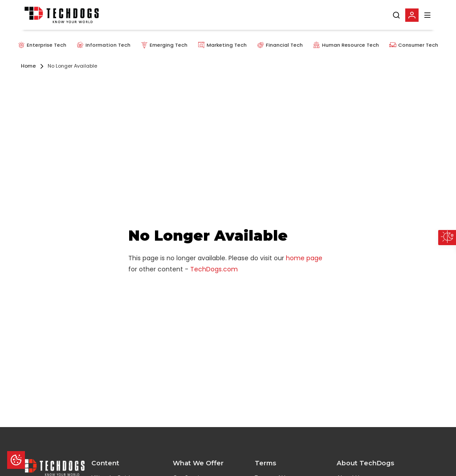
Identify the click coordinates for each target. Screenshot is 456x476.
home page (304, 258)
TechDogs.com (214, 269)
